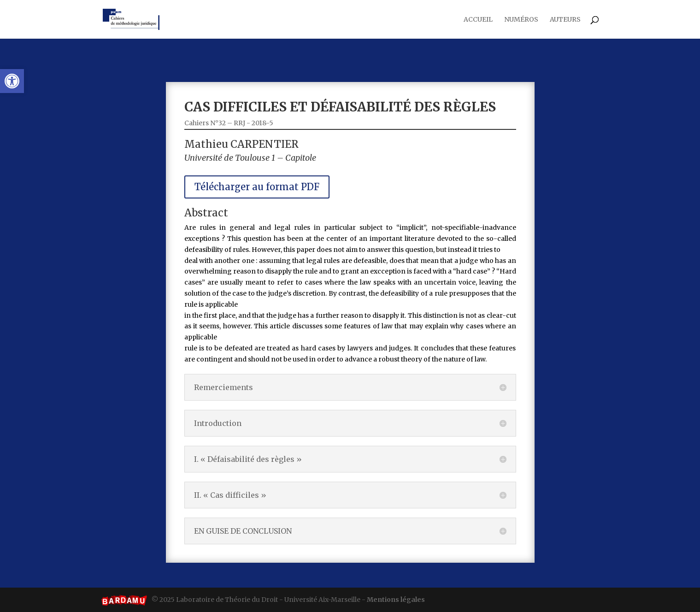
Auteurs (565, 20)
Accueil (478, 20)
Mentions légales (396, 600)
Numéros (521, 20)
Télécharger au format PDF (268, 203)
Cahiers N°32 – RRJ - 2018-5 (243, 146)
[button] (12, 81)
